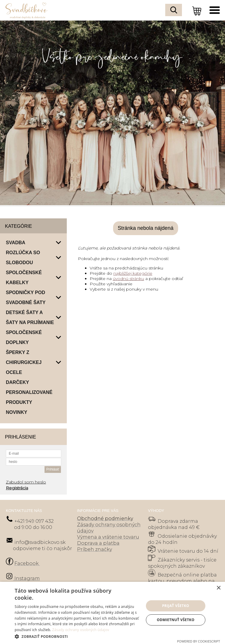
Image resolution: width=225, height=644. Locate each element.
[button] (77, 636)
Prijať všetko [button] (176, 606)
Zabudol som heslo (26, 482)
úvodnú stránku (128, 279)
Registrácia (17, 488)
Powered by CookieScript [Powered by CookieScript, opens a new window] (198, 641)
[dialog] (112, 613)
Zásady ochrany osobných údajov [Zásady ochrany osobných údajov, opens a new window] (81, 630)
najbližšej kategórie (133, 273)
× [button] (218, 588)
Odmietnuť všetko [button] (175, 620)
